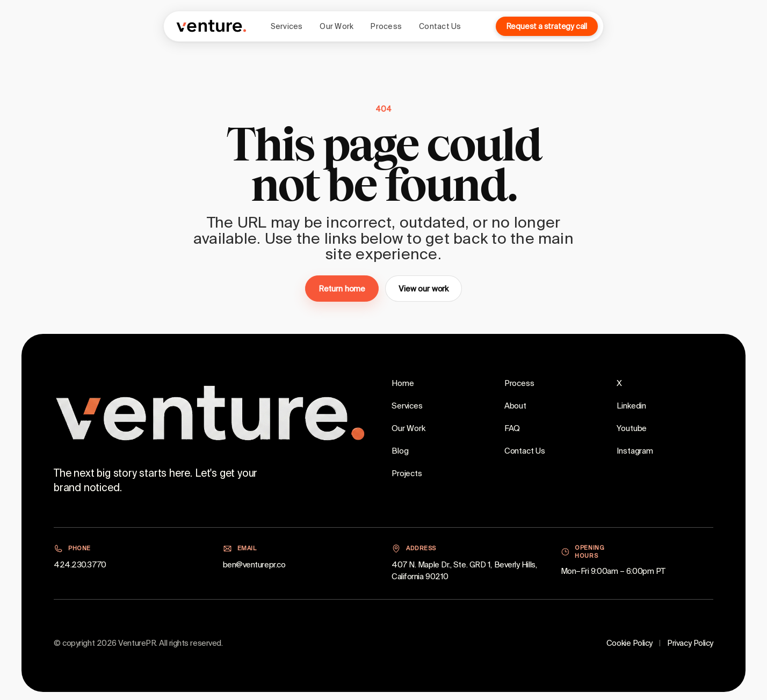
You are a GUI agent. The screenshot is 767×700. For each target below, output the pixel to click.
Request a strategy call (547, 26)
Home (403, 383)
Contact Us (440, 26)
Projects (407, 473)
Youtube (632, 428)
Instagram (635, 451)
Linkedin (631, 406)
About (515, 406)
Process (386, 26)
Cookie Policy (629, 643)
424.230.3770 (80, 564)
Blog (400, 451)
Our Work (337, 26)
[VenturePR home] (211, 26)
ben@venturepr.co (254, 564)
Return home (342, 289)
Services (287, 26)
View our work (424, 289)
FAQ (512, 428)
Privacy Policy (690, 643)
